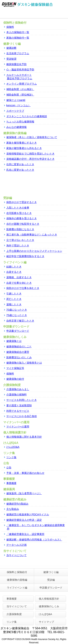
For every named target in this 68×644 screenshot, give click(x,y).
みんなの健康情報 (17, 127)
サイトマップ (46, 622)
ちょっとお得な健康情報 (20, 122)
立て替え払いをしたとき (20, 240)
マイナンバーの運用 (18, 427)
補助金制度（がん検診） (20, 89)
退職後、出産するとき (19, 277)
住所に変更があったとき (20, 164)
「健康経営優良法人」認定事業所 (25, 534)
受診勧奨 (11, 59)
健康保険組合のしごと (19, 346)
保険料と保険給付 (17, 572)
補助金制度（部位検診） (20, 95)
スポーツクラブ (15, 111)
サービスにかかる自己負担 (22, 416)
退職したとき (14, 304)
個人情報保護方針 (49, 599)
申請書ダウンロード (18, 331)
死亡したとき (14, 299)
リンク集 (11, 457)
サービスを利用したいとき (22, 400)
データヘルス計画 (17, 545)
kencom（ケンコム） (18, 105)
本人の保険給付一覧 (18, 32)
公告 (9, 467)
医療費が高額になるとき (20, 229)
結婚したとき (14, 267)
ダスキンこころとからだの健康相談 (27, 116)
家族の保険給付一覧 (18, 38)
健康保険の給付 (15, 379)
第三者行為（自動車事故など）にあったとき (32, 235)
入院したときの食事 (18, 208)
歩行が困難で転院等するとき (23, 224)
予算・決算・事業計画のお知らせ (25, 473)
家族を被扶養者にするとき (22, 143)
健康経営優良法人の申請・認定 (24, 520)
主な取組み (13, 509)
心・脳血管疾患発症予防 (20, 70)
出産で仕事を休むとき (19, 283)
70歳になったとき (17, 310)
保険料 (10, 27)
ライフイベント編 (17, 588)
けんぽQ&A (13, 447)
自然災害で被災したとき (20, 321)
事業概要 (11, 483)
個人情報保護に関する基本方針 (24, 437)
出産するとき (14, 272)
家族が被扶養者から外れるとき (24, 148)
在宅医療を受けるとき (19, 213)
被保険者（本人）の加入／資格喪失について (32, 137)
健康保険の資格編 (17, 580)
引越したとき (14, 294)
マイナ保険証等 (15, 368)
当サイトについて (17, 555)
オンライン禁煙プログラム (22, 84)
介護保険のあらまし (18, 389)
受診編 (51, 580)
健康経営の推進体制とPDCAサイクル (28, 514)
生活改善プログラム (18, 53)
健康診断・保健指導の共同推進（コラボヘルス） (34, 540)
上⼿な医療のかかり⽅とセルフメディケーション (34, 251)
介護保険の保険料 (17, 395)
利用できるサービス (18, 411)
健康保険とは (14, 341)
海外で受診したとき (18, 245)
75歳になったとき (17, 315)
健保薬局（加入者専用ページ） (24, 493)
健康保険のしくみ (49, 606)
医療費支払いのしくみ (19, 357)
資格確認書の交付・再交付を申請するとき (30, 159)
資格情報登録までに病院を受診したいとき (30, 154)
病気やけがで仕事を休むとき (23, 288)
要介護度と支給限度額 (19, 405)
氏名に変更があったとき (20, 170)
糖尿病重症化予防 (17, 64)
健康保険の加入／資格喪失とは (24, 363)
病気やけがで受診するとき (22, 202)
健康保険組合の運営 (18, 352)
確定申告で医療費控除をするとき (25, 256)
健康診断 (11, 48)
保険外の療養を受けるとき (22, 218)
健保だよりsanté (16, 100)
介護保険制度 (14, 614)
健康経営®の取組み (17, 504)
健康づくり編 (51, 572)
